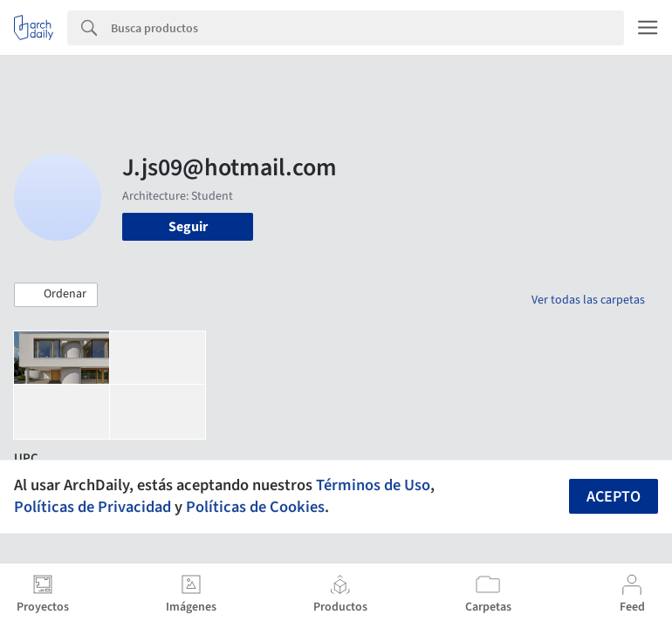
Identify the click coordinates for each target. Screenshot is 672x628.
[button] (56, 295)
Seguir (188, 227)
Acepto (614, 497)
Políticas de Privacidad (93, 507)
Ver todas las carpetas (588, 300)
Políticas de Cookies (255, 507)
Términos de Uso (373, 485)
